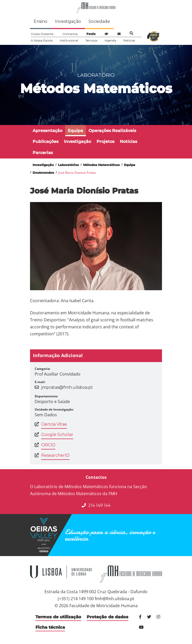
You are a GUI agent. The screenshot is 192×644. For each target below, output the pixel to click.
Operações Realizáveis (112, 131)
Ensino (40, 21)
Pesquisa (131, 33)
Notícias (129, 40)
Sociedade (99, 21)
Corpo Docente (42, 34)
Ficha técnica (50, 627)
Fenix (91, 34)
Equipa (75, 131)
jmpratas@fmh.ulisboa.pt (67, 387)
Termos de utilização (58, 617)
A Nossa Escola (42, 40)
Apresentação (47, 131)
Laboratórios (68, 165)
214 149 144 (96, 505)
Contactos (70, 34)
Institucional (69, 40)
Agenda (110, 40)
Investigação (68, 21)
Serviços (91, 40)
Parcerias (43, 153)
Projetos (105, 141)
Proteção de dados (108, 617)
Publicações (46, 141)
